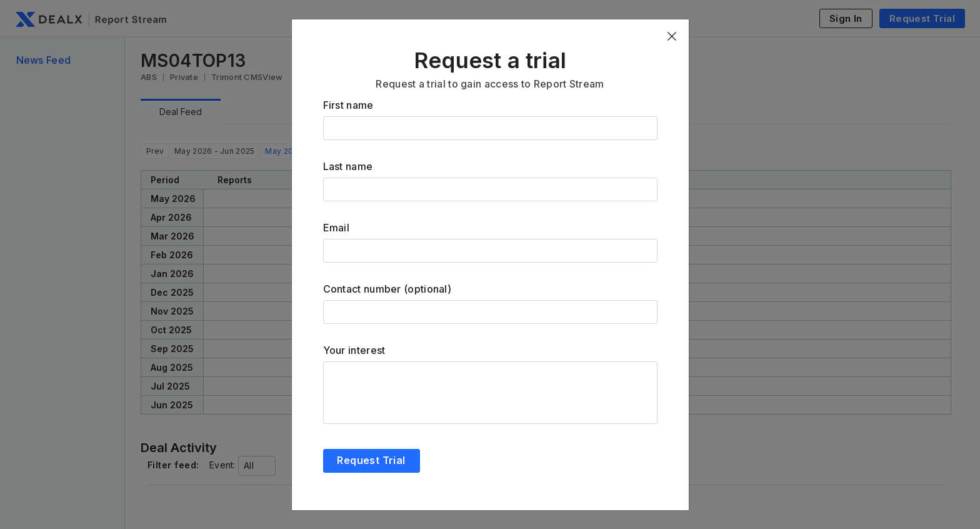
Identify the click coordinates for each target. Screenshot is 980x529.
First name (348, 105)
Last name (348, 166)
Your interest (354, 350)
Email (337, 228)
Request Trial (371, 460)
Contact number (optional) (387, 289)
